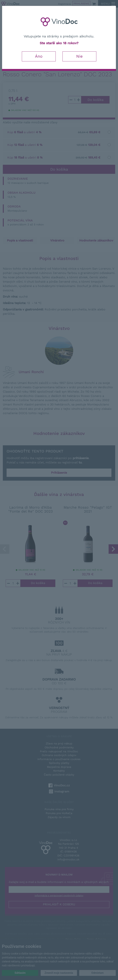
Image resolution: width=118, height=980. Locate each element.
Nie (79, 56)
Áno (39, 56)
